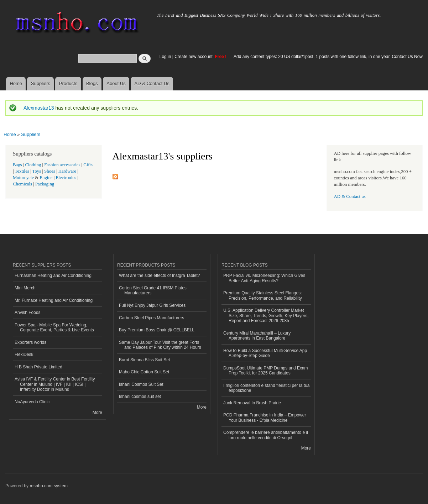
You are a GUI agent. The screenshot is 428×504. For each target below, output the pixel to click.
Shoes (50, 171)
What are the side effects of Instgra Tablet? (159, 275)
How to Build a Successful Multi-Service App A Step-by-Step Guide (265, 353)
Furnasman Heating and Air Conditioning (53, 275)
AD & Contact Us (152, 83)
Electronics (66, 178)
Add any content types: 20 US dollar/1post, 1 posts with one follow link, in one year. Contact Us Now (328, 57)
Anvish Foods (28, 313)
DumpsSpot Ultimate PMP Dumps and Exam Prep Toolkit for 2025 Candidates (266, 371)
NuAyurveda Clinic (32, 402)
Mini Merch (25, 288)
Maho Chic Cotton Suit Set (144, 372)
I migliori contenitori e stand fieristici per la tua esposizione (266, 388)
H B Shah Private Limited (38, 367)
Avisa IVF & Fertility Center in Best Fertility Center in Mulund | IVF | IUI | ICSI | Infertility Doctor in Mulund (55, 384)
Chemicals (23, 184)
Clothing (33, 165)
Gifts (88, 165)
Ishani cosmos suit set (140, 397)
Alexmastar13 (39, 108)
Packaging (45, 184)
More (97, 413)
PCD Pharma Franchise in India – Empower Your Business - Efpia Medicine (265, 418)
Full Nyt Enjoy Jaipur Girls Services (152, 305)
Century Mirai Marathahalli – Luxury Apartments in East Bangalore (257, 336)
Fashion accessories (62, 165)
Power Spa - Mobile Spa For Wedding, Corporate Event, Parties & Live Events (54, 327)
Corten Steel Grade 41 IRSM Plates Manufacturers (153, 290)
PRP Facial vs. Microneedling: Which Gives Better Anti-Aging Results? (264, 278)
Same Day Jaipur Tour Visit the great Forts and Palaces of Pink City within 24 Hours (160, 345)
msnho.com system (49, 486)
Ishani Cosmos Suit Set (141, 384)
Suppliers (41, 83)
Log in (165, 57)
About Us (116, 83)
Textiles (22, 171)
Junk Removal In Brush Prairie (252, 403)
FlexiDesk (24, 355)
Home (16, 83)
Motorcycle (23, 178)
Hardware (67, 171)
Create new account (194, 57)
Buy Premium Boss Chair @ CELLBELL (157, 330)
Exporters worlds (30, 342)
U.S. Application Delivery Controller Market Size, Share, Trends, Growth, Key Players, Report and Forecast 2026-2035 (266, 316)
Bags (17, 165)
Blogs (92, 83)
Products (68, 83)
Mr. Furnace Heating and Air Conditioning (54, 300)
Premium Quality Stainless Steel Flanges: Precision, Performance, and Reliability (263, 295)
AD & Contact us (350, 196)
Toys (37, 171)
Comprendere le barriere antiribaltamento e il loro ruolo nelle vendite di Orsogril (266, 435)
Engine (46, 178)
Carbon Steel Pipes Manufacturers (152, 318)
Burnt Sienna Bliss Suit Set (144, 360)
